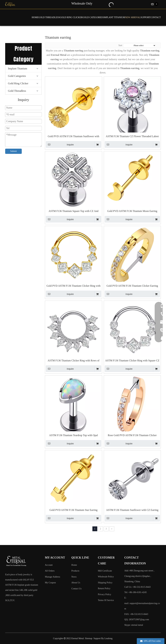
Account (49, 565)
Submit (13, 151)
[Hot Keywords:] (111, 4)
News (74, 577)
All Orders (50, 571)
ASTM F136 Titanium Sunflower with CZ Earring (132, 510)
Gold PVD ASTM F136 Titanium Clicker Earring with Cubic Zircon (132, 286)
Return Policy (104, 588)
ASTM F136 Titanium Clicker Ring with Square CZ (132, 361)
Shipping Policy (105, 583)
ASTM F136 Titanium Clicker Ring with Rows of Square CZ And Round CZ (73, 361)
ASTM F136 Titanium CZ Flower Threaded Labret (132, 136)
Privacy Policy (105, 594)
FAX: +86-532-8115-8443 (136, 614)
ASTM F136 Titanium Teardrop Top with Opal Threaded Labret (73, 435)
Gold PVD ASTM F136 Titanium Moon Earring (132, 211)
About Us (76, 583)
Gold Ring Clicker (18, 83)
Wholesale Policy (106, 577)
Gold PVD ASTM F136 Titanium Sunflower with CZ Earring (74, 136)
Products (75, 571)
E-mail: (142, 603)
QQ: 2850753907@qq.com (137, 619)
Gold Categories (17, 76)
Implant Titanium (18, 69)
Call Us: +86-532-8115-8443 (137, 587)
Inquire (60, 144)
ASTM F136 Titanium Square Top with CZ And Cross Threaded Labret (73, 211)
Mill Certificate (105, 571)
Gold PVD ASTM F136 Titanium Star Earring (73, 510)
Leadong (108, 638)
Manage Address (53, 577)
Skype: (128, 625)
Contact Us (76, 589)
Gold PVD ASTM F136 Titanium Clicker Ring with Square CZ (74, 286)
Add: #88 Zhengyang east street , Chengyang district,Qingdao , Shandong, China (139, 576)
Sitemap (89, 638)
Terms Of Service (106, 600)
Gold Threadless (17, 91)
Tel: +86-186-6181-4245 (136, 592)
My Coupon (50, 583)
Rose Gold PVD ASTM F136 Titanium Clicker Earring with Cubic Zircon (132, 435)
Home (74, 565)
